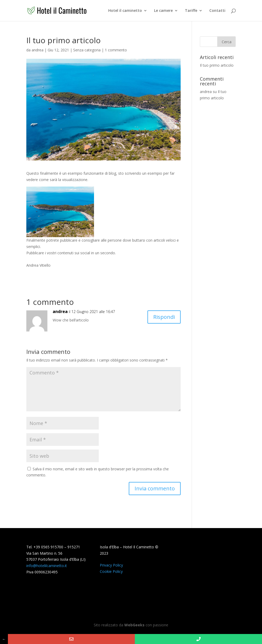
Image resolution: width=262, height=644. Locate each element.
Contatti (217, 11)
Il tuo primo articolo (217, 65)
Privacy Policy (111, 565)
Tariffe (191, 11)
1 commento (116, 50)
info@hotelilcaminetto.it (47, 566)
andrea (38, 50)
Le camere (163, 11)
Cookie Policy (111, 571)
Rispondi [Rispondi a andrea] (164, 317)
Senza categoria (87, 50)
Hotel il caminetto (125, 11)
